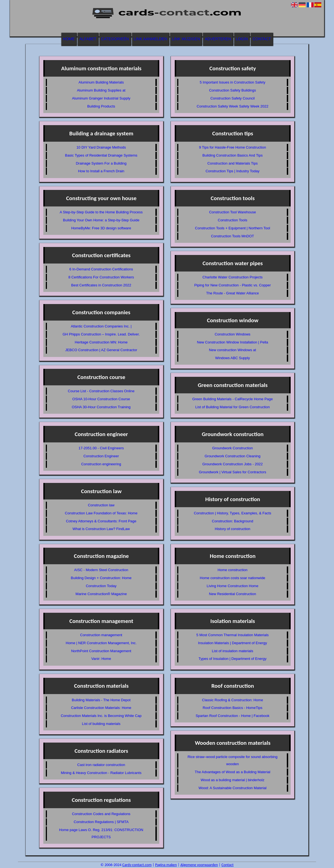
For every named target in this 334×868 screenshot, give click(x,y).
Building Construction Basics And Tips (232, 155)
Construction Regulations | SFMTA (101, 822)
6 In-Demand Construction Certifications (101, 269)
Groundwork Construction (233, 448)
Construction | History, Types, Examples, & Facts (232, 513)
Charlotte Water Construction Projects (233, 277)
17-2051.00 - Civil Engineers (101, 448)
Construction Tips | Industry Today (233, 171)
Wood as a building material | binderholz (233, 780)
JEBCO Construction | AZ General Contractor (101, 350)
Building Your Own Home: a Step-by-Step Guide (101, 220)
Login (242, 39)
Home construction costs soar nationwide (233, 578)
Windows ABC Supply (232, 358)
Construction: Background (233, 521)
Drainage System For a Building (101, 163)
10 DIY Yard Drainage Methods (101, 147)
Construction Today (101, 586)
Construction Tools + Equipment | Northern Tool (232, 228)
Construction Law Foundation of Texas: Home (101, 513)
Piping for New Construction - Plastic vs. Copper (233, 285)
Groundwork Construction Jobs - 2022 (233, 464)
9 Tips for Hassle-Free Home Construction (233, 147)
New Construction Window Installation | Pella (233, 342)
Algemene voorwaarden (199, 865)
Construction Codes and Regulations (101, 814)
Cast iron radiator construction (101, 765)
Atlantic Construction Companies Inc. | (101, 326)
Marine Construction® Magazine (101, 594)
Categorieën (115, 39)
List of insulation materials (233, 651)
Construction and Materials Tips (232, 163)
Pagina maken (166, 865)
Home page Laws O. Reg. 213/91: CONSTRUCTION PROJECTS (101, 833)
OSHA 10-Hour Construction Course (101, 399)
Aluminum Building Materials (101, 82)
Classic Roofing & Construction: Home (233, 700)
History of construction (233, 529)
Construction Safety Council (232, 98)
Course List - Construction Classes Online (101, 391)
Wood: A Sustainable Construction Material (232, 788)
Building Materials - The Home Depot (101, 700)
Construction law (101, 505)
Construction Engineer (101, 456)
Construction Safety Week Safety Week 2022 (233, 106)
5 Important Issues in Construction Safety (232, 82)
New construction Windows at (233, 350)
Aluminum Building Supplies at (101, 90)
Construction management (101, 635)
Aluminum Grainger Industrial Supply (101, 98)
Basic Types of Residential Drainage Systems (101, 155)
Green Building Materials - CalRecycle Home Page (232, 399)
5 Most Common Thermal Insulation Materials (232, 635)
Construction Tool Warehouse (232, 212)
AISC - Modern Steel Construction (101, 570)
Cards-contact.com (137, 865)
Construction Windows (233, 334)
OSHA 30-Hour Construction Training (101, 407)
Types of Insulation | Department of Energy (232, 659)
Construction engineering (101, 464)
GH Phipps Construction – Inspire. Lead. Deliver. (101, 334)
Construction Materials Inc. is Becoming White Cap (101, 716)
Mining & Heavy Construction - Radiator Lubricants (101, 773)
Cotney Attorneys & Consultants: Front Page (101, 521)
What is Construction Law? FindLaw (101, 529)
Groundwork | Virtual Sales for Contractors (232, 472)
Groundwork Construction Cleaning (232, 456)
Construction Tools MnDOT (232, 236)
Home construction (232, 570)
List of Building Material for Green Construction (233, 407)
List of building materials (101, 724)
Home (69, 39)
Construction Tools (233, 220)
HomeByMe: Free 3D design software (101, 228)
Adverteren (218, 39)
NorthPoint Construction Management (101, 651)
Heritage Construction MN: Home (101, 342)
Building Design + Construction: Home (101, 578)
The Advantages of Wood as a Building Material (233, 772)
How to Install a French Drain (101, 171)
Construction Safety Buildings (232, 90)
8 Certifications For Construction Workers (101, 277)
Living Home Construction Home (233, 586)
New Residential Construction (233, 594)
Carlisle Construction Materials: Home (101, 708)
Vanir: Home (101, 659)
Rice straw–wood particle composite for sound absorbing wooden (232, 760)
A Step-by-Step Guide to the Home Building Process (101, 212)
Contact (262, 39)
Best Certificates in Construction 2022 (101, 285)
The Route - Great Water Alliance (233, 293)
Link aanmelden (150, 39)
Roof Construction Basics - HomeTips (232, 708)
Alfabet (88, 39)
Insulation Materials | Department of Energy (232, 643)
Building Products (101, 106)
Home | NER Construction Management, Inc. (101, 643)
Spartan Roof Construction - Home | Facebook (233, 716)
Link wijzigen (186, 39)
